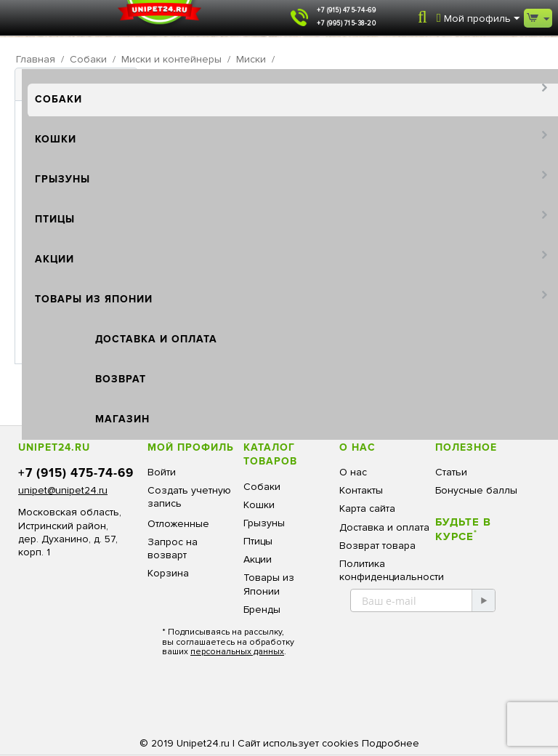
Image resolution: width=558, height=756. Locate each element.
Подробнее (391, 743)
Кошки (56, 139)
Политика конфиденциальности (392, 570)
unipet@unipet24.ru (63, 490)
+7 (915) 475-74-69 (346, 11)
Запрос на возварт (173, 548)
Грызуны (62, 179)
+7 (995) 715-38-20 (346, 24)
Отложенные (178, 524)
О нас (353, 472)
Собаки (58, 99)
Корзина (168, 573)
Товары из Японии (94, 299)
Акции (54, 259)
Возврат (121, 379)
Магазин (122, 419)
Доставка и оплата (156, 339)
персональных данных (237, 652)
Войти (162, 472)
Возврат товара (377, 546)
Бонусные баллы (476, 490)
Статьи (451, 472)
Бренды (262, 610)
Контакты (361, 490)
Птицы (55, 219)
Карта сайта (367, 508)
